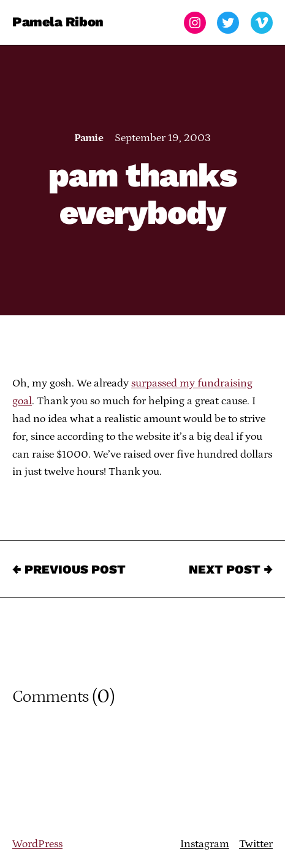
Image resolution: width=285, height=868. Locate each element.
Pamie (89, 138)
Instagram (205, 844)
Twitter (256, 844)
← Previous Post (69, 569)
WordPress (37, 844)
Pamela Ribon (58, 22)
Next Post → (231, 569)
